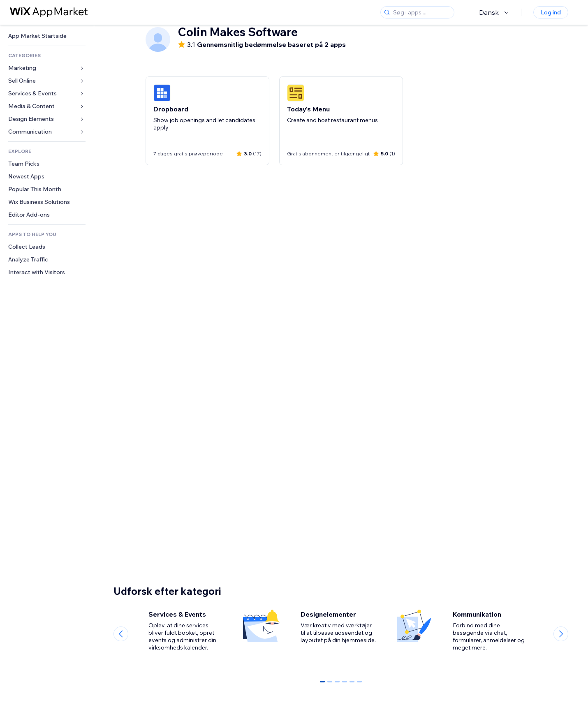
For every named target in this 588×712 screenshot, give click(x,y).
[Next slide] (561, 634)
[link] (47, 36)
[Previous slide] (121, 634)
